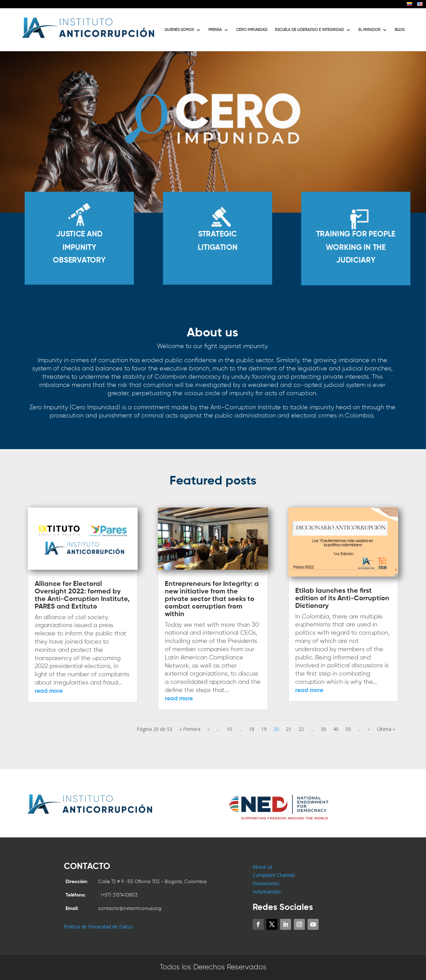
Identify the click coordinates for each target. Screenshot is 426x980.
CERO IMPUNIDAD (252, 30)
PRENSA (215, 30)
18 (252, 729)
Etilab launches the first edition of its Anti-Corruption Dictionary (342, 599)
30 (323, 729)
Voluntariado (267, 892)
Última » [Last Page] (386, 729)
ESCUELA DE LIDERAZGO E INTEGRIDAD (309, 30)
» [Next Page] (369, 729)
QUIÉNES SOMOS (179, 30)
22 (301, 729)
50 (348, 729)
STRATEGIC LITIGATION (217, 241)
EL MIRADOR (369, 30)
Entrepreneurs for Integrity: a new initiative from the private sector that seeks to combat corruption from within (212, 599)
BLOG (400, 30)
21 (289, 729)
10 (229, 729)
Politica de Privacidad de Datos (98, 927)
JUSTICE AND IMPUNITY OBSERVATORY (79, 247)
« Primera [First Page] (190, 729)
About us (263, 867)
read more (49, 691)
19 (264, 729)
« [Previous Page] (209, 729)
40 (336, 729)
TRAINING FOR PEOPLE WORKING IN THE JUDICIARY (355, 247)
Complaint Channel (274, 875)
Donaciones (266, 883)
